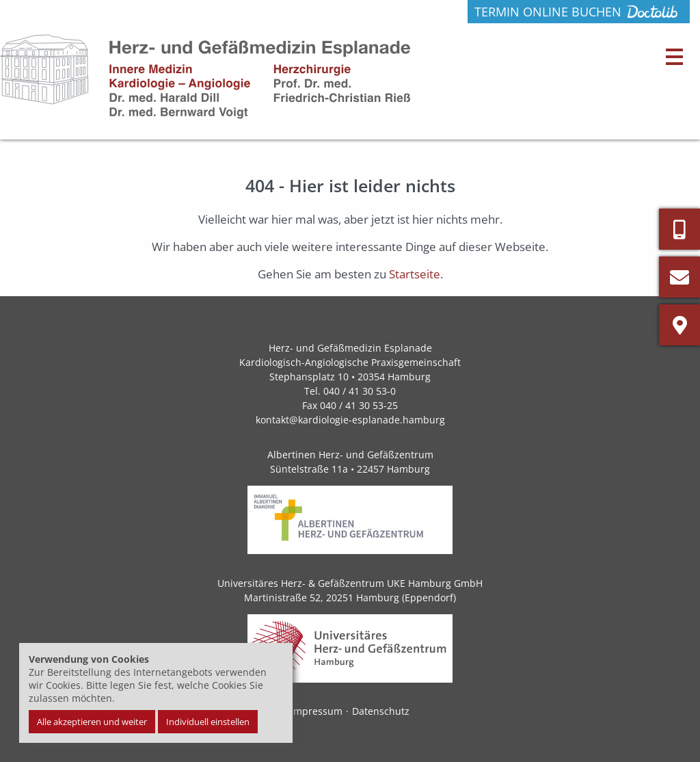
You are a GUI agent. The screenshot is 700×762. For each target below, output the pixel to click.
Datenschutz (381, 711)
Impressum (317, 711)
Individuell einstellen (208, 722)
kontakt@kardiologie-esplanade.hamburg (350, 420)
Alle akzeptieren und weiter (92, 722)
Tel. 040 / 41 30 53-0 (350, 391)
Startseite (415, 274)
